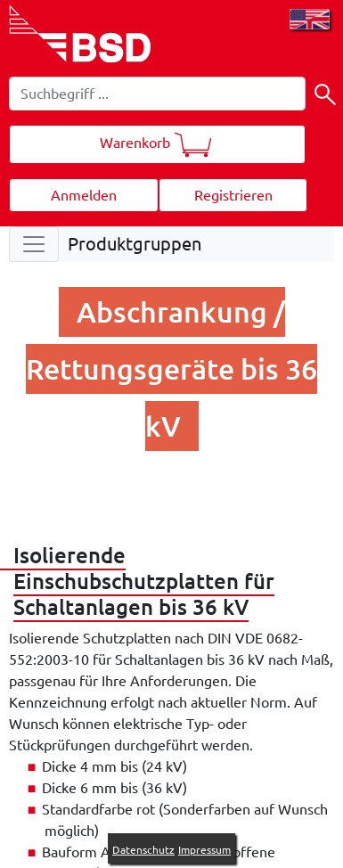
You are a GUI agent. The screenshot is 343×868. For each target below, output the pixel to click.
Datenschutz (143, 850)
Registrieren (233, 195)
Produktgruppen (135, 244)
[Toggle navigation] (34, 244)
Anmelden (84, 195)
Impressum (204, 850)
